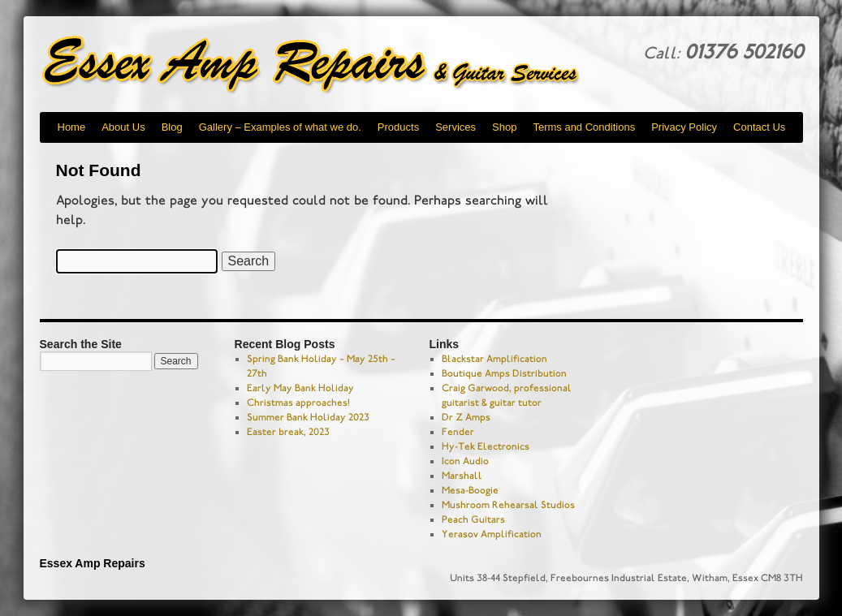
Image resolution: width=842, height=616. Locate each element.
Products (398, 127)
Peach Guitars (473, 519)
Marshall (462, 476)
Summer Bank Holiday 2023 (308, 417)
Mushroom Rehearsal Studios (508, 505)
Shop (504, 127)
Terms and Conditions (584, 127)
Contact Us (759, 127)
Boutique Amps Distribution (504, 373)
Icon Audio (465, 461)
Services (456, 127)
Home (72, 127)
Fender (458, 432)
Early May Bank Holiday (300, 388)
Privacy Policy (684, 127)
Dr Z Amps (466, 417)
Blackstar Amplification (494, 359)
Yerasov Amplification (492, 534)
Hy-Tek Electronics (486, 446)
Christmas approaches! (298, 403)
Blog (172, 127)
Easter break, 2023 (288, 432)
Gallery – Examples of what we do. (280, 127)
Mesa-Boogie (470, 490)
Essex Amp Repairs (324, 65)
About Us (123, 127)
